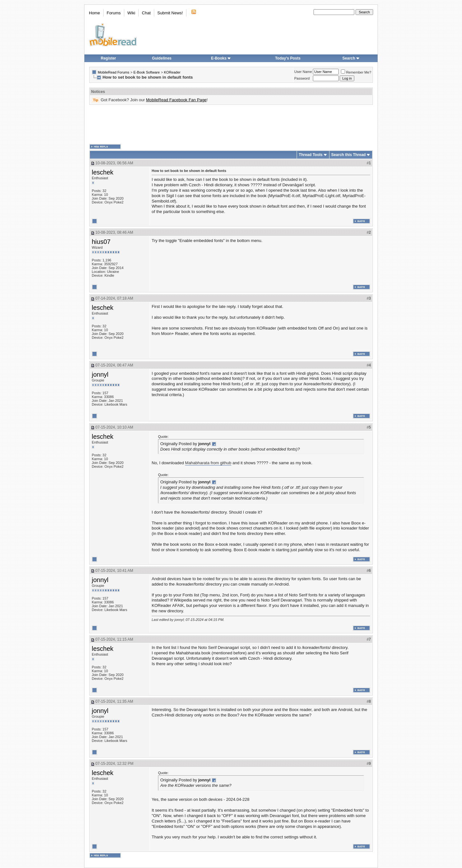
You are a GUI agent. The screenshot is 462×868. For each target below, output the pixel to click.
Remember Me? (356, 72)
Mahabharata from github (208, 463)
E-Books (221, 58)
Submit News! (170, 13)
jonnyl (100, 374)
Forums (114, 13)
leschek (103, 172)
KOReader (172, 72)
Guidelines (162, 58)
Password (302, 78)
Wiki (131, 13)
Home (94, 13)
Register (108, 58)
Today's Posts (288, 58)
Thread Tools (311, 155)
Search (351, 58)
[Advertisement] (231, 125)
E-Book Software (147, 72)
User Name (303, 72)
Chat (146, 13)
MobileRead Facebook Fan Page (176, 100)
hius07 (101, 242)
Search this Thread (349, 155)
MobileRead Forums (114, 72)
